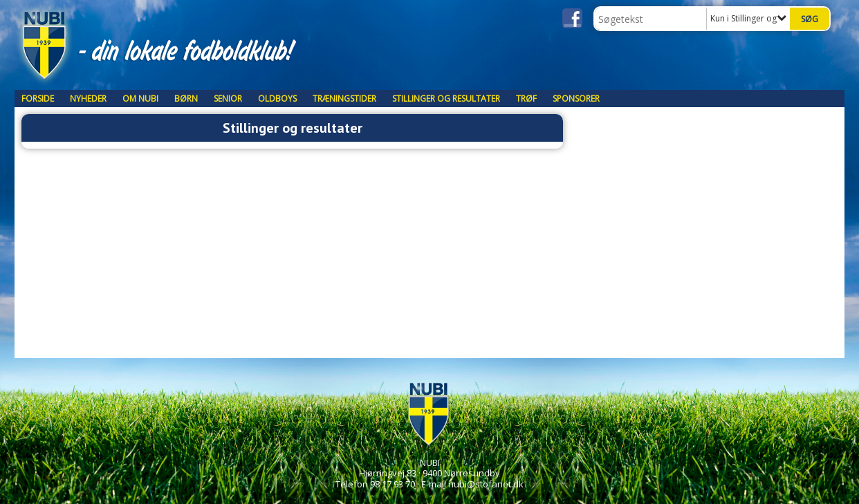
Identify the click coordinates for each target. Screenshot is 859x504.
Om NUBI (140, 99)
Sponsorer (576, 99)
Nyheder (88, 99)
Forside (38, 99)
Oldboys (277, 99)
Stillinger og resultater (446, 99)
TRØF (526, 99)
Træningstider (344, 99)
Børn (186, 99)
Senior (228, 99)
